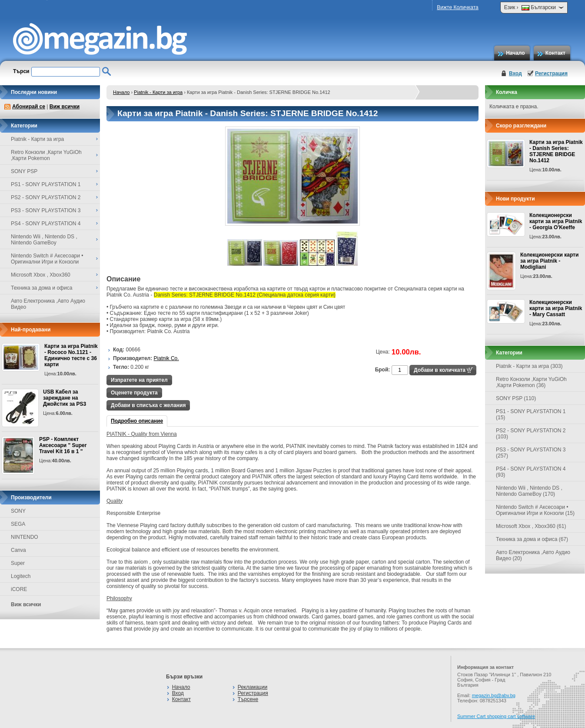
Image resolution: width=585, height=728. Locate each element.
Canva (18, 550)
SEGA (18, 524)
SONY (18, 511)
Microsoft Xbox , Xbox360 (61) (531, 526)
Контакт (555, 53)
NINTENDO (25, 537)
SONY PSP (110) (516, 398)
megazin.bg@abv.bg (494, 695)
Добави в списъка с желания (148, 405)
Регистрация (551, 73)
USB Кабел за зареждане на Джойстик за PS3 (65, 398)
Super (18, 563)
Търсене (248, 699)
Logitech (21, 576)
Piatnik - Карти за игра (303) (529, 366)
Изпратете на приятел (139, 380)
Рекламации (253, 687)
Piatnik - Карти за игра (158, 92)
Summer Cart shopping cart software (496, 716)
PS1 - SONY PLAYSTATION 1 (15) (531, 414)
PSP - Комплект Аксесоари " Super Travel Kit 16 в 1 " (63, 445)
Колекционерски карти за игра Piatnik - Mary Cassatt (556, 308)
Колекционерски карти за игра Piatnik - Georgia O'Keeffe (556, 221)
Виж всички (65, 107)
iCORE (19, 589)
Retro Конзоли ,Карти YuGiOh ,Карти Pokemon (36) (531, 382)
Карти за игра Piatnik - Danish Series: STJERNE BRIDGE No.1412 (556, 151)
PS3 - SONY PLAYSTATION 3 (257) (531, 453)
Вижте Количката (457, 7)
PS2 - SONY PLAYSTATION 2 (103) (531, 434)
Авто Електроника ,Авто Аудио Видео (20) (533, 555)
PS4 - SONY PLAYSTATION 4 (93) (531, 472)
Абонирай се (29, 107)
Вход (515, 73)
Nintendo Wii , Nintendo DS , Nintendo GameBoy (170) (529, 491)
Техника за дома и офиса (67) (532, 539)
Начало (515, 53)
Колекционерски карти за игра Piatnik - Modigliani (549, 261)
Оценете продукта (134, 393)
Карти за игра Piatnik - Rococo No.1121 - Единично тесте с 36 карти (71, 355)
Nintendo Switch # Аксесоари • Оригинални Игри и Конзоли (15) (535, 510)
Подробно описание (137, 421)
